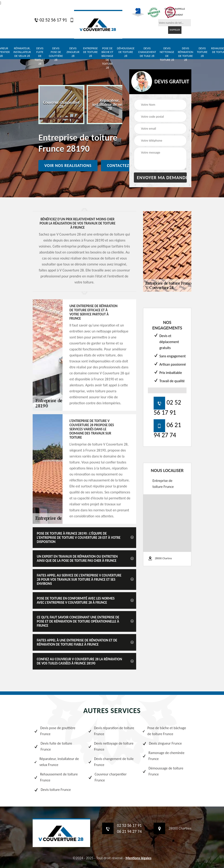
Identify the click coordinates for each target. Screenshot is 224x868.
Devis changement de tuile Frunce (111, 762)
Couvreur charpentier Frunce (107, 777)
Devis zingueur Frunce (162, 743)
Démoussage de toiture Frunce (163, 771)
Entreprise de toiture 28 (90, 52)
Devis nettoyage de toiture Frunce (111, 746)
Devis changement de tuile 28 (147, 52)
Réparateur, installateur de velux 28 (22, 52)
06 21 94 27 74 (129, 831)
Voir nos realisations (68, 166)
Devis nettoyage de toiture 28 (167, 54)
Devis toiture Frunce (52, 790)
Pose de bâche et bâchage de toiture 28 (107, 58)
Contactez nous (124, 166)
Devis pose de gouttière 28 (56, 54)
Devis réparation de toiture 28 (185, 54)
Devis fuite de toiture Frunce (53, 746)
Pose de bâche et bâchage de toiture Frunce (164, 731)
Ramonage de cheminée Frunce (163, 756)
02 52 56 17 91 (51, 20)
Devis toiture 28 (202, 52)
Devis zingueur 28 (73, 52)
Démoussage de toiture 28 (126, 52)
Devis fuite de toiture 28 (40, 56)
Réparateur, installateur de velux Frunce (56, 762)
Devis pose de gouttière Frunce (55, 731)
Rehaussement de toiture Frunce (56, 777)
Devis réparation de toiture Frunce (111, 731)
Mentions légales (139, 858)
